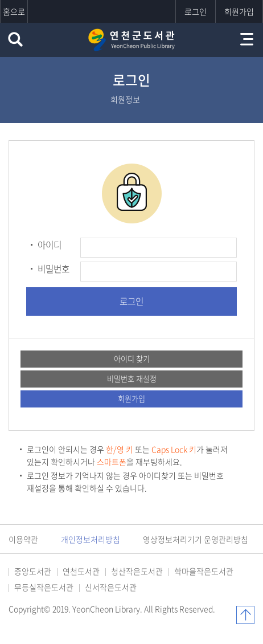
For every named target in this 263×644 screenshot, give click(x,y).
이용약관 (23, 539)
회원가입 (239, 11)
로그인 (196, 11)
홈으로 (14, 11)
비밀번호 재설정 (132, 379)
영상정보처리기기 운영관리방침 (196, 539)
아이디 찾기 (132, 359)
